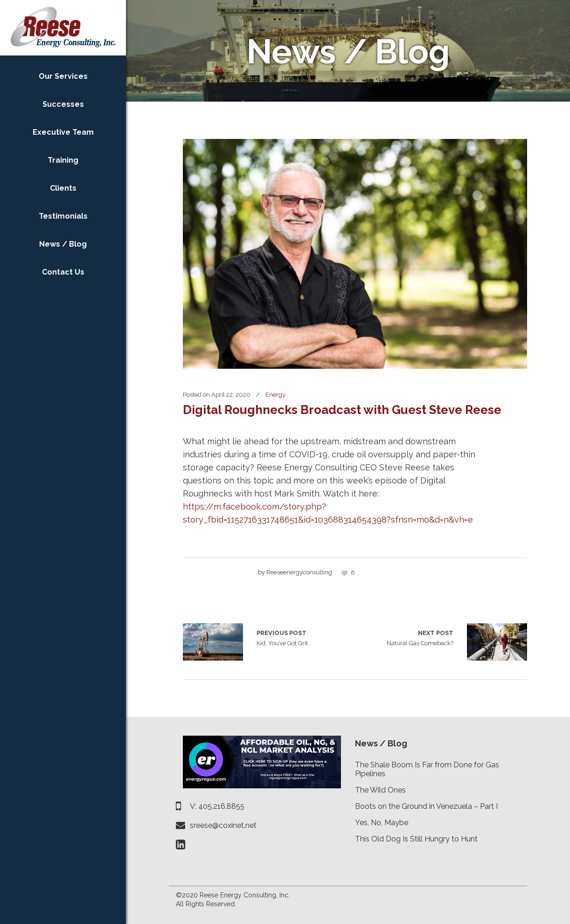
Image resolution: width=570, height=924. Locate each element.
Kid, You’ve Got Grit (213, 642)
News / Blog (381, 743)
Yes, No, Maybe (382, 823)
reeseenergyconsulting (299, 572)
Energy (275, 395)
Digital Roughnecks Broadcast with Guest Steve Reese (342, 410)
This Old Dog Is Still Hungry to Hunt (416, 839)
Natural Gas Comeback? (420, 637)
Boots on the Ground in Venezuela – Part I (426, 806)
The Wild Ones (380, 790)
